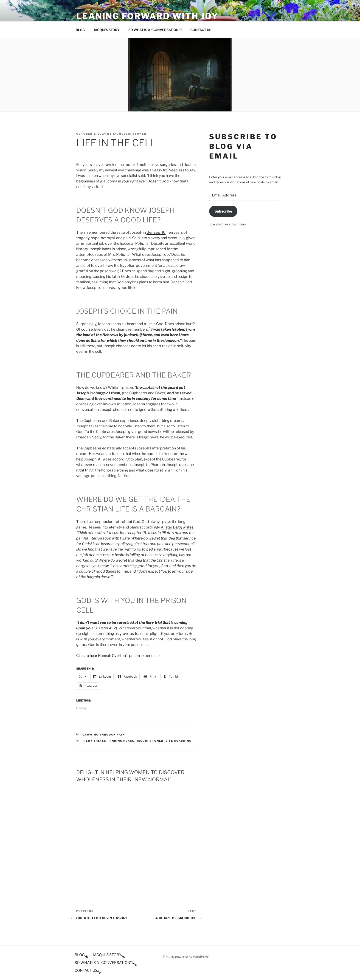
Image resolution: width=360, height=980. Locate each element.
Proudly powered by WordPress (186, 957)
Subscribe (223, 211)
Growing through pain (104, 735)
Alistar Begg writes (177, 527)
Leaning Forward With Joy (147, 16)
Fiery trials (95, 741)
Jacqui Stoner (150, 741)
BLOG (80, 30)
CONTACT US (201, 30)
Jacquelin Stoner (129, 134)
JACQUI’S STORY (107, 30)
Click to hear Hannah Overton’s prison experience (118, 656)
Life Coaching (179, 741)
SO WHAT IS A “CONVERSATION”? (155, 30)
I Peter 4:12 (107, 628)
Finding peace (122, 741)
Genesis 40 (156, 232)
